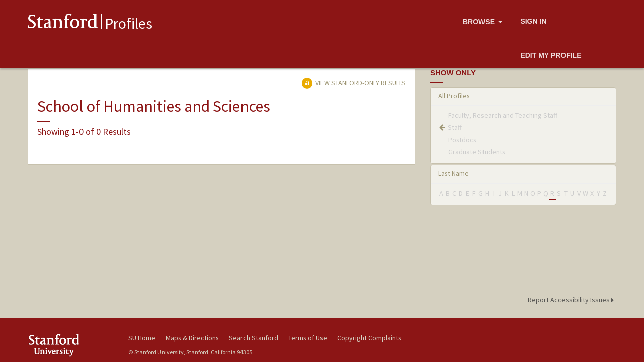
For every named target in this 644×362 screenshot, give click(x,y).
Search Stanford (254, 338)
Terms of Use (308, 338)
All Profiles (454, 96)
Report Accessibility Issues (572, 300)
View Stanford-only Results (354, 83)
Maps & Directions (192, 338)
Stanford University (70, 345)
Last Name (454, 173)
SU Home (142, 338)
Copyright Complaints (369, 338)
